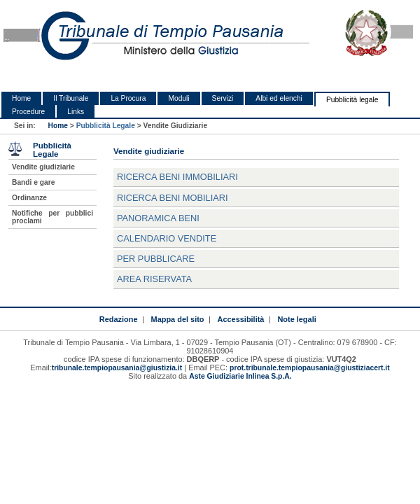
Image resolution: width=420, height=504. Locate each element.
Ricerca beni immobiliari (177, 177)
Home (21, 98)
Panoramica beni (158, 218)
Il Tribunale (71, 98)
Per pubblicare (156, 259)
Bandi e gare (33, 182)
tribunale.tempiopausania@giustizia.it (117, 368)
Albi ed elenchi (279, 98)
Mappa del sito (178, 319)
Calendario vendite (167, 238)
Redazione (119, 319)
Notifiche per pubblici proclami (52, 217)
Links (76, 112)
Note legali (296, 319)
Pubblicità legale (352, 100)
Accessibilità (241, 319)
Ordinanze (29, 198)
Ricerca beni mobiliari (173, 198)
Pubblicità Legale (106, 126)
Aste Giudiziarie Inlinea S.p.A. (240, 376)
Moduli (178, 98)
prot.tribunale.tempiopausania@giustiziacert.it (310, 368)
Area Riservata (154, 279)
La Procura (128, 98)
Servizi (223, 98)
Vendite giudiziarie (43, 167)
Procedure (28, 112)
